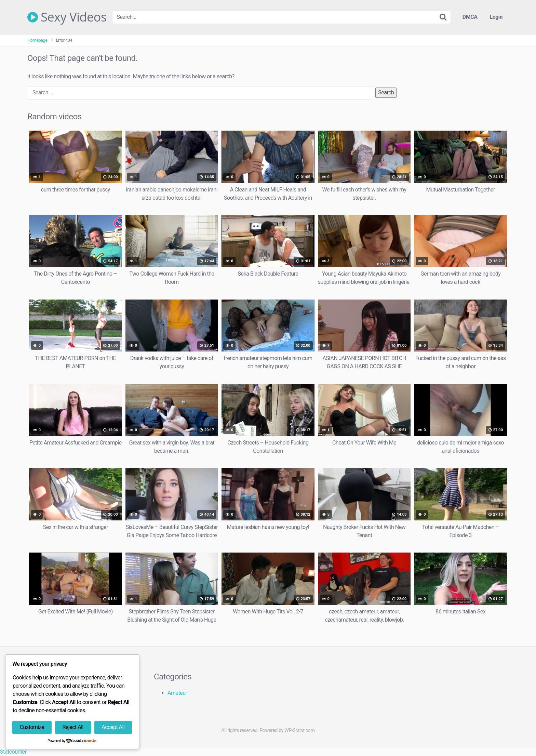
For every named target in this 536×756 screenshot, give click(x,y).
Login (496, 17)
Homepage (37, 40)
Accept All (113, 727)
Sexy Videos (67, 17)
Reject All (73, 727)
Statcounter (13, 752)
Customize (32, 727)
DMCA (470, 17)
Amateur (177, 693)
